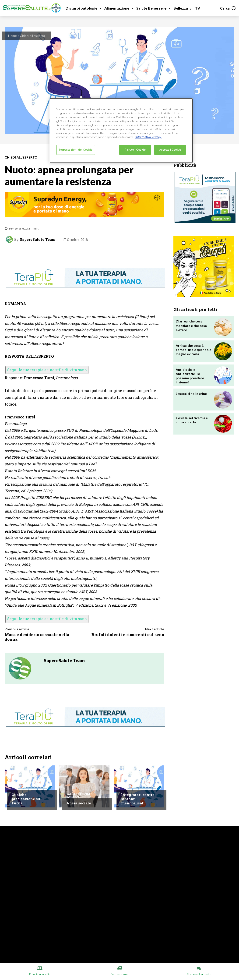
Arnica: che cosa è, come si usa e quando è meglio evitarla (193, 350)
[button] (228, 8)
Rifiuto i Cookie (135, 150)
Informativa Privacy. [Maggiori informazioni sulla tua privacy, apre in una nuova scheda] (148, 137)
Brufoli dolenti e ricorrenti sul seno (128, 635)
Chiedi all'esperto (32, 36)
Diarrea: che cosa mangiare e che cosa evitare (191, 325)
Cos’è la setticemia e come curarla (192, 420)
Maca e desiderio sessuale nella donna (37, 637)
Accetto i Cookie (170, 150)
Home (12, 36)
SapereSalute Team (38, 239)
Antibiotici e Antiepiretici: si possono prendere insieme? (190, 376)
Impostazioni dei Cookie (76, 150)
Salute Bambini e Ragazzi (79, 796)
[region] (121, 131)
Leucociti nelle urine (191, 394)
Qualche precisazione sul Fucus (27, 799)
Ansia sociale (79, 803)
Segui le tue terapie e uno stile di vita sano (47, 370)
